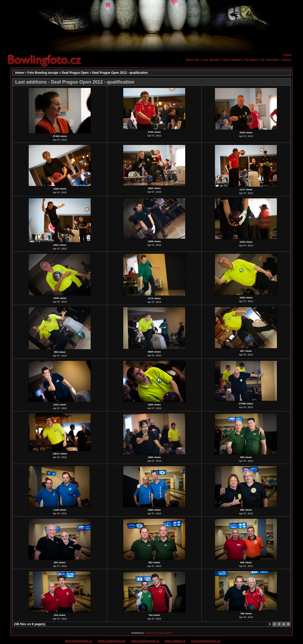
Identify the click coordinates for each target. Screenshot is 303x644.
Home (287, 55)
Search (286, 60)
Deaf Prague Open (75, 73)
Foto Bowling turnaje (43, 73)
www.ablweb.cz (175, 641)
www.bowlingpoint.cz (145, 641)
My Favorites (269, 60)
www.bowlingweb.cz (79, 641)
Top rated (251, 60)
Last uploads (211, 60)
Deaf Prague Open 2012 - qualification (120, 73)
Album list (192, 60)
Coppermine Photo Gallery (158, 633)
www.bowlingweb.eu (112, 641)
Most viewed (232, 60)
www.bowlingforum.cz (206, 641)
